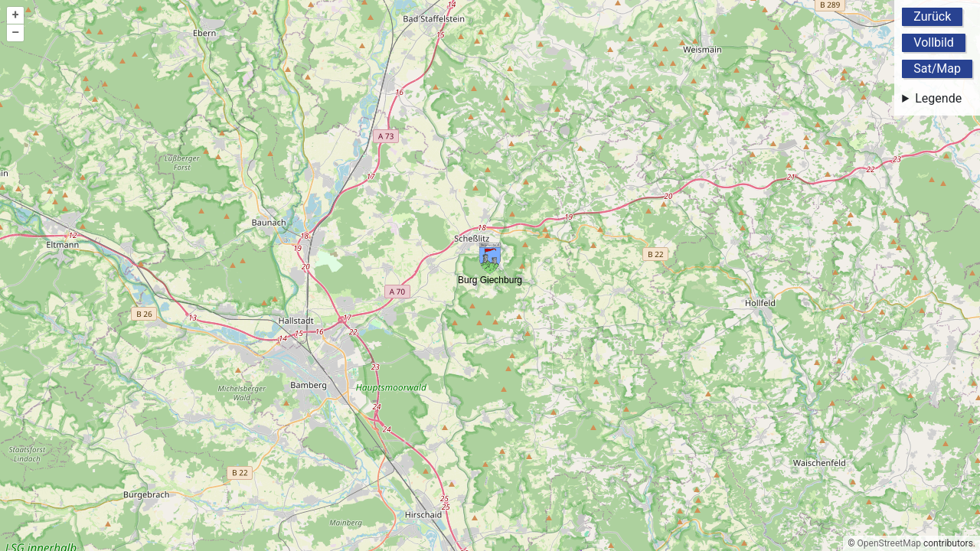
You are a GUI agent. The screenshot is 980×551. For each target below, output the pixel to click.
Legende (938, 98)
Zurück (932, 16)
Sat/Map (937, 68)
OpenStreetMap (889, 543)
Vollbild (934, 42)
